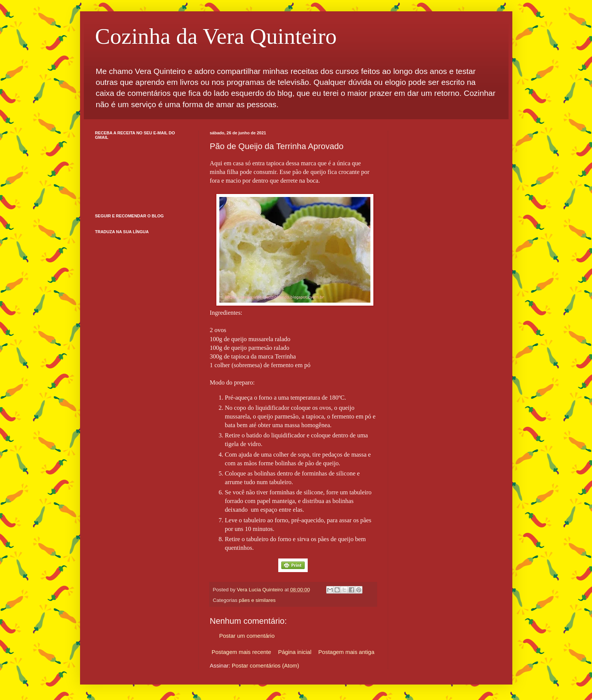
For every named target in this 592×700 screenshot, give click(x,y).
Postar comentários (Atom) (265, 665)
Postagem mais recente (242, 652)
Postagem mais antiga (346, 652)
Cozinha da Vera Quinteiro (216, 36)
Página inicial (294, 652)
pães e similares (257, 600)
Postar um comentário (247, 636)
